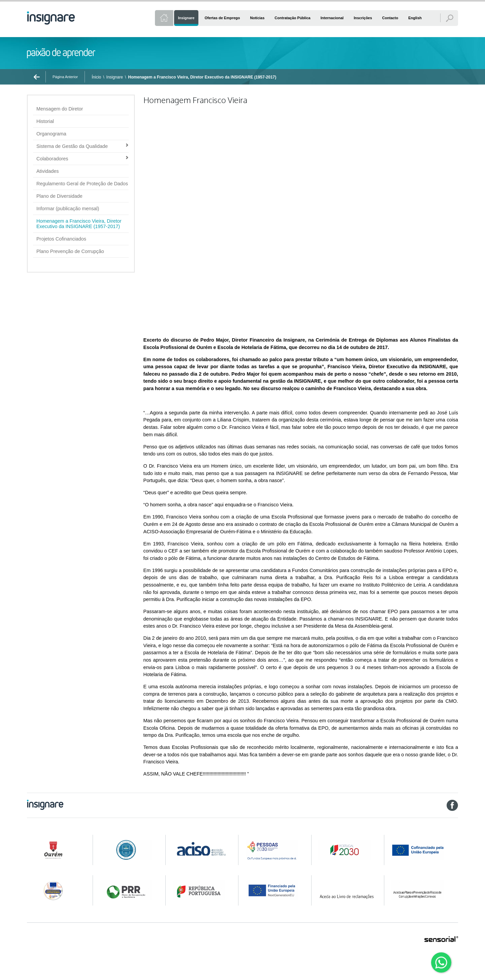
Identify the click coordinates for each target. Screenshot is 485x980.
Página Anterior (65, 77)
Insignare (115, 77)
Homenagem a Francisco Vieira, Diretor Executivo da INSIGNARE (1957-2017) (202, 77)
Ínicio (96, 77)
